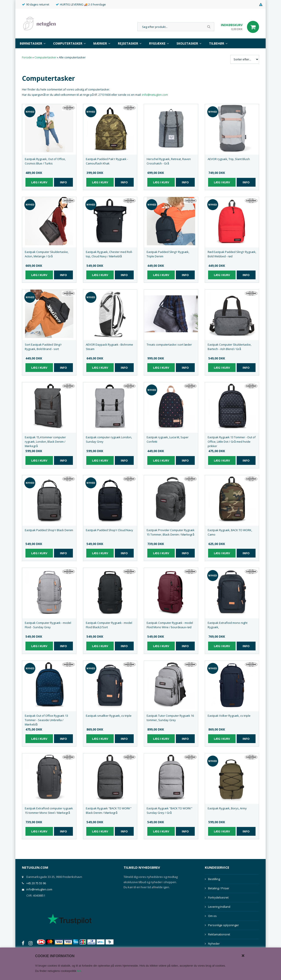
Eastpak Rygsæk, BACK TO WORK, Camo (230, 532)
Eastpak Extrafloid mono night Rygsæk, (228, 625)
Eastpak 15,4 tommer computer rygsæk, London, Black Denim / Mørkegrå (45, 442)
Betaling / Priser (219, 888)
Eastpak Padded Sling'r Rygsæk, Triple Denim (168, 254)
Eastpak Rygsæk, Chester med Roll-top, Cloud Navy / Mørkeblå (109, 254)
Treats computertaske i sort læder (169, 345)
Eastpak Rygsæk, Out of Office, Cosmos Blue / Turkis (45, 161)
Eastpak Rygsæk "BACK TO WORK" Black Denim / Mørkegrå (109, 810)
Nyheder (214, 944)
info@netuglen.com (155, 95)
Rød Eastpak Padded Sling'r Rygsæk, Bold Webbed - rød (232, 254)
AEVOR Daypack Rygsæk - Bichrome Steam (109, 347)
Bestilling (214, 879)
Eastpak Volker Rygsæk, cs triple (229, 716)
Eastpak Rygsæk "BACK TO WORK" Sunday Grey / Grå (169, 810)
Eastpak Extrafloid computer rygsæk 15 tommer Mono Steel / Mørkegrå (49, 810)
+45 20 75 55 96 (36, 883)
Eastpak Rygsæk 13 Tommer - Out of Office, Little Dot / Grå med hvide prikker (232, 442)
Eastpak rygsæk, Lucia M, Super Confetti (168, 439)
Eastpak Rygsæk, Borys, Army (227, 808)
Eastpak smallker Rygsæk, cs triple (109, 716)
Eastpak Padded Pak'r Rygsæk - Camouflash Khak (107, 161)
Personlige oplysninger (223, 925)
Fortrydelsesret (218, 897)
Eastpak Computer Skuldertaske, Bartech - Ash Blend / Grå (230, 347)
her (79, 971)
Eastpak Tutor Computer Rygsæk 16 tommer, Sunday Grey (170, 718)
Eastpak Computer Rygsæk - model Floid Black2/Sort (109, 625)
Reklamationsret (219, 934)
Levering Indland (219, 907)
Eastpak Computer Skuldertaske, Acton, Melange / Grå (47, 254)
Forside (27, 57)
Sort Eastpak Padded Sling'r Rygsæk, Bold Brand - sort (43, 347)
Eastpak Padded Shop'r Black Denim (49, 530)
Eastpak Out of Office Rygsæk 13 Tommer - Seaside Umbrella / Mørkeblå (46, 720)
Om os (212, 916)
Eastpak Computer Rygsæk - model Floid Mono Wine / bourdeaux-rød (170, 625)
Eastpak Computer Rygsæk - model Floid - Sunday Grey (48, 625)
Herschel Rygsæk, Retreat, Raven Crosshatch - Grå (169, 161)
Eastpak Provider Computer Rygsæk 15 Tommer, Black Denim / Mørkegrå (171, 532)
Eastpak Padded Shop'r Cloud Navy (109, 530)
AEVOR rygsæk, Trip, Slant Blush (229, 159)
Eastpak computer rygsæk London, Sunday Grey (109, 439)
